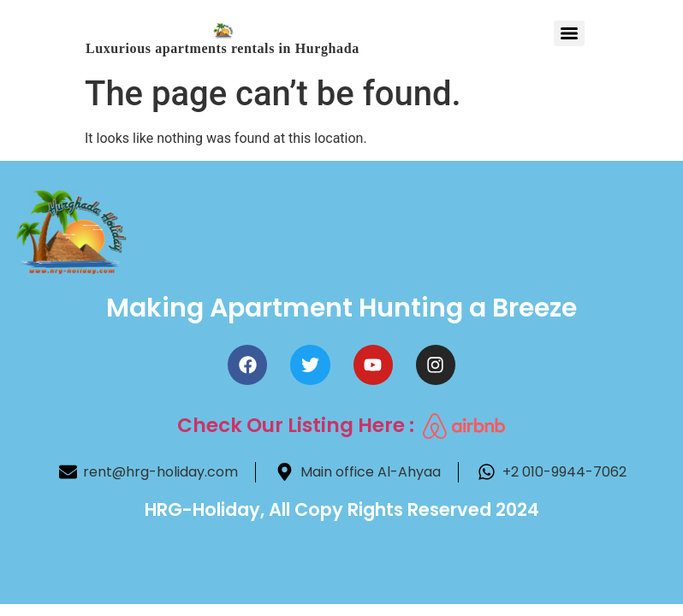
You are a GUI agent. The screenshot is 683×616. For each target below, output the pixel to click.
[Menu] (569, 33)
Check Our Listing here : (296, 425)
